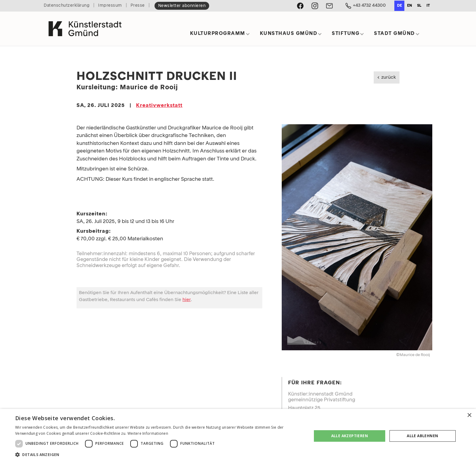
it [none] (428, 6)
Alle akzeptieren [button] (350, 436)
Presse (138, 6)
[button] (220, 36)
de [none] (399, 6)
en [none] (410, 6)
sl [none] (419, 6)
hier (187, 300)
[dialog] (238, 436)
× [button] (469, 415)
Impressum (110, 6)
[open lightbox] (357, 237)
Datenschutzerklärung (67, 6)
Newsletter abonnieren (182, 6)
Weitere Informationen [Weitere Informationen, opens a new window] (148, 433)
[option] (409, 6)
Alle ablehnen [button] (422, 436)
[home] (85, 29)
